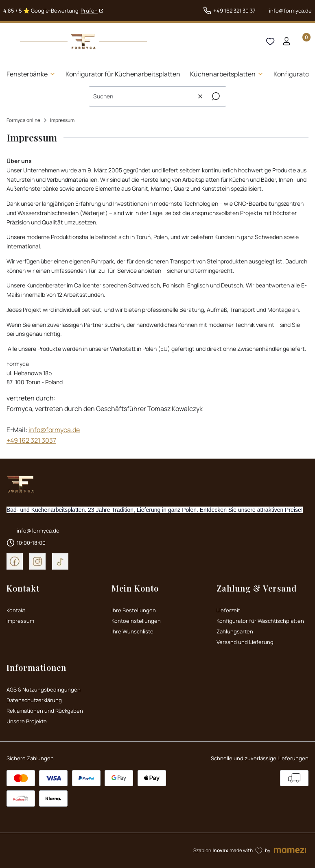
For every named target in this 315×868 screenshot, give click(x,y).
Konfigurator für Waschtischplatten (260, 621)
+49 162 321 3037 (31, 440)
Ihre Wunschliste (132, 631)
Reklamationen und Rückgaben (45, 711)
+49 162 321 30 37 (234, 11)
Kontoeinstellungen (136, 621)
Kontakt (16, 610)
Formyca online (23, 120)
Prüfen (89, 11)
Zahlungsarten (235, 631)
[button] (216, 96)
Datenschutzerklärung (34, 700)
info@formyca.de (290, 11)
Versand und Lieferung (245, 642)
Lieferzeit (228, 610)
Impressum (20, 621)
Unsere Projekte (27, 721)
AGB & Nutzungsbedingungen (44, 690)
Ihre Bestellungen (134, 610)
